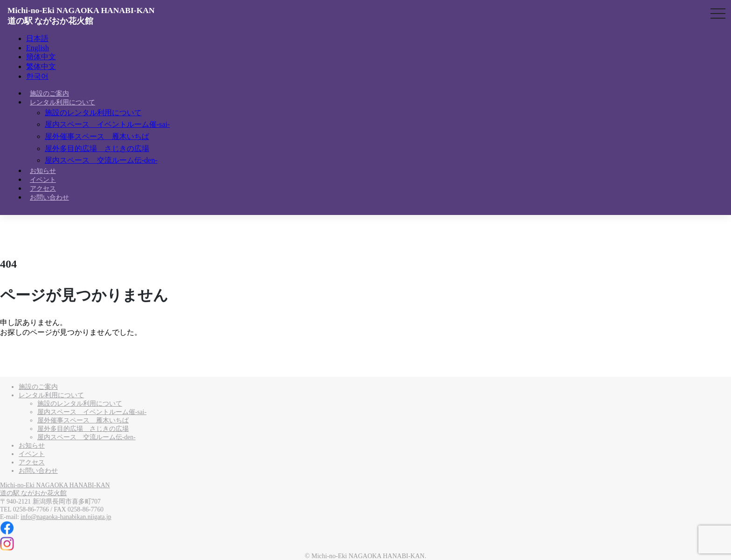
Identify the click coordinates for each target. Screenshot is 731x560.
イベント (43, 180)
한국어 (37, 76)
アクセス (43, 189)
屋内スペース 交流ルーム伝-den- (101, 160)
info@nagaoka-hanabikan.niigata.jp (66, 517)
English (38, 48)
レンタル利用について (62, 102)
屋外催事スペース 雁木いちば (97, 136)
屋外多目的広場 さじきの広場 (97, 149)
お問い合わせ (49, 197)
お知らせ (43, 171)
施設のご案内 (49, 93)
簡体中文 (41, 57)
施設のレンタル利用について (93, 113)
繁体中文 (41, 66)
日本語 (37, 38)
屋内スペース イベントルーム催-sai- (107, 124)
